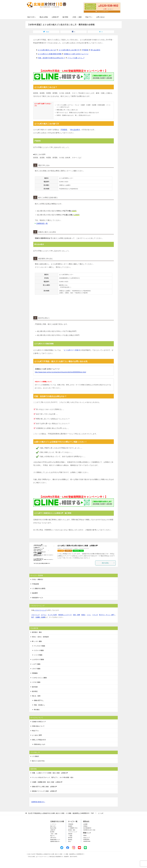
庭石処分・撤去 (37, 632)
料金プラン (89, 17)
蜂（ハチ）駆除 (37, 641)
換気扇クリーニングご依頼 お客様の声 (44, 791)
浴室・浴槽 (76, 615)
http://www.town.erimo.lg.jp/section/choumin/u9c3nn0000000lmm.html (60, 372)
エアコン (44, 615)
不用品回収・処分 (78, 551)
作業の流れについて (38, 726)
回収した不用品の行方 (39, 740)
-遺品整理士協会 (87, 841)
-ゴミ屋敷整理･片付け (73, 828)
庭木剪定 (35, 691)
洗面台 (83, 615)
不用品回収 (36, 584)
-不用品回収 (71, 824)
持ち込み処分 (95, 50)
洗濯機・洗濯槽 (40, 617)
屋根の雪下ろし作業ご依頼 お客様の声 (44, 787)
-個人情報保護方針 (87, 828)
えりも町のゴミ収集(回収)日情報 (50, 54)
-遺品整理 (70, 826)
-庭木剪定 (70, 840)
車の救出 (37, 710)
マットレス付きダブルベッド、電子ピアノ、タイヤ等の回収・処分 (53, 777)
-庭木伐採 (70, 838)
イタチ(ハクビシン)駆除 (39, 678)
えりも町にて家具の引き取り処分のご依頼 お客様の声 (78, 546)
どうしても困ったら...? (76, 58)
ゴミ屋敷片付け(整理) (39, 588)
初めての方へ (32, 17)
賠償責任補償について (55, 840)
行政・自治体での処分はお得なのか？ (52, 58)
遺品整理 (35, 593)
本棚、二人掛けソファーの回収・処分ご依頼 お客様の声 (50, 773)
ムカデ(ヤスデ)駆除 (38, 659)
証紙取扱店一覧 (42, 223)
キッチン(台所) (52, 615)
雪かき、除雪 (36, 696)
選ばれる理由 (44, 17)
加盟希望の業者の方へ (38, 802)
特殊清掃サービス (38, 598)
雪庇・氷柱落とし (40, 705)
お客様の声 (55, 17)
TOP (61, 813)
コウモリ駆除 (36, 682)
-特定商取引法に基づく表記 (89, 830)
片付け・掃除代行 (38, 579)
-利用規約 (85, 826)
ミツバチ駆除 (38, 655)
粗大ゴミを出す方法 (38, 761)
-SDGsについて (86, 837)
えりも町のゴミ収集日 (72, 350)
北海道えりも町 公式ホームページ (76, 54)
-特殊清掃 (70, 834)
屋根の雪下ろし (39, 700)
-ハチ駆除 (70, 836)
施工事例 (65, 17)
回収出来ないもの (40, 744)
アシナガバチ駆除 (40, 646)
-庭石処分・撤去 (72, 830)
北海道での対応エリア (39, 722)
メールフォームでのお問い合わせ (102, 11)
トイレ (89, 615)
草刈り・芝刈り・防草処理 (40, 637)
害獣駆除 (35, 673)
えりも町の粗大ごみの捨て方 (69, 50)
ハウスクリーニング (40, 610)
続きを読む (108, 563)
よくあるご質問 (37, 735)
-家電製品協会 (86, 839)
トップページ (53, 824)
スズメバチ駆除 (39, 650)
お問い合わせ (100, 17)
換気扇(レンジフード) (65, 615)
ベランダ (95, 615)
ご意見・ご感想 (77, 17)
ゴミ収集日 (36, 756)
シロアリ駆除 (36, 664)
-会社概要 (85, 824)
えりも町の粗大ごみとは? (47, 50)
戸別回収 (85, 50)
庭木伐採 (35, 687)
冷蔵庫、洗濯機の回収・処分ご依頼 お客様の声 (47, 782)
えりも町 (61, 551)
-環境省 (85, 835)
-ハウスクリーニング (73, 832)
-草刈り (70, 841)
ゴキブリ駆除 (36, 669)
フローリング (35, 615)
